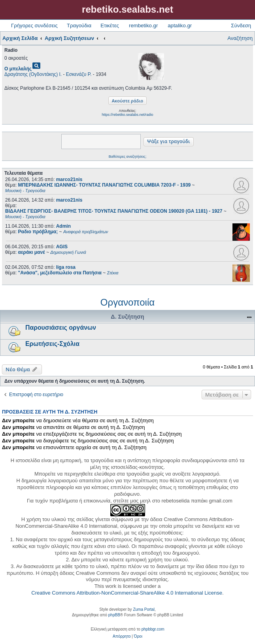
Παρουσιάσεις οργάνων (61, 328)
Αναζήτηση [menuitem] (240, 38)
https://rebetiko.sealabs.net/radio (127, 115)
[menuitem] (122, 636)
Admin (63, 226)
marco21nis (69, 179)
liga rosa (66, 267)
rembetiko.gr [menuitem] (143, 25)
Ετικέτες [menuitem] (110, 25)
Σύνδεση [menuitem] (241, 25)
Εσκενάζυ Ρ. (79, 74)
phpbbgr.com (153, 629)
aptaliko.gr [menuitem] (180, 25)
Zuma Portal (144, 609)
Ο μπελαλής (18, 69)
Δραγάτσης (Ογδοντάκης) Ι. (33, 74)
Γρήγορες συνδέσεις (34, 25)
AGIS (62, 247)
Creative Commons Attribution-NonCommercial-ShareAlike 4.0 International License (127, 593)
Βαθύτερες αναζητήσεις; (127, 157)
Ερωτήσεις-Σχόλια (52, 344)
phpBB (114, 615)
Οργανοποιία (127, 302)
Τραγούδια (79, 25)
